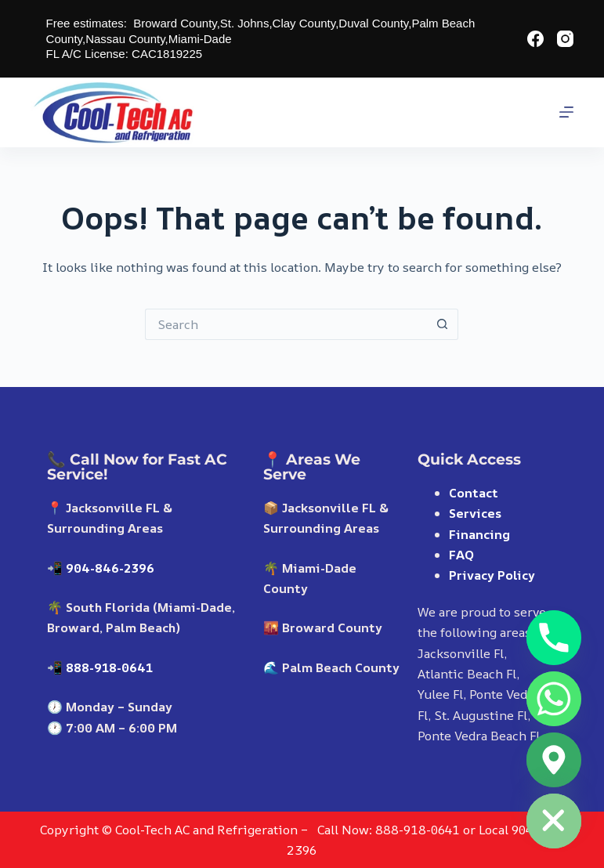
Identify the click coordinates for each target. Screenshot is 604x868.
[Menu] (566, 112)
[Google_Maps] (554, 760)
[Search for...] (286, 324)
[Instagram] (565, 39)
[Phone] (554, 638)
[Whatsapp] (554, 699)
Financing (479, 534)
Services (475, 513)
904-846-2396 (110, 568)
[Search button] (443, 324)
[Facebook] (535, 39)
